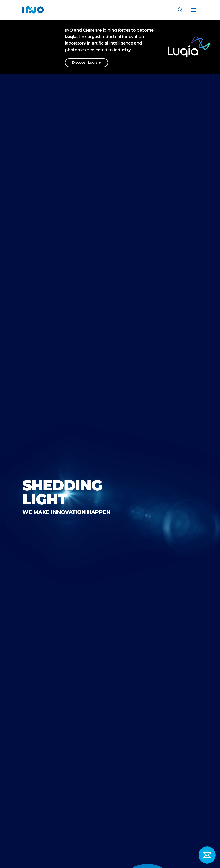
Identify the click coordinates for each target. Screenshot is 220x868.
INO (33, 10)
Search (180, 10)
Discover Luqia (85, 63)
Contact (207, 855)
